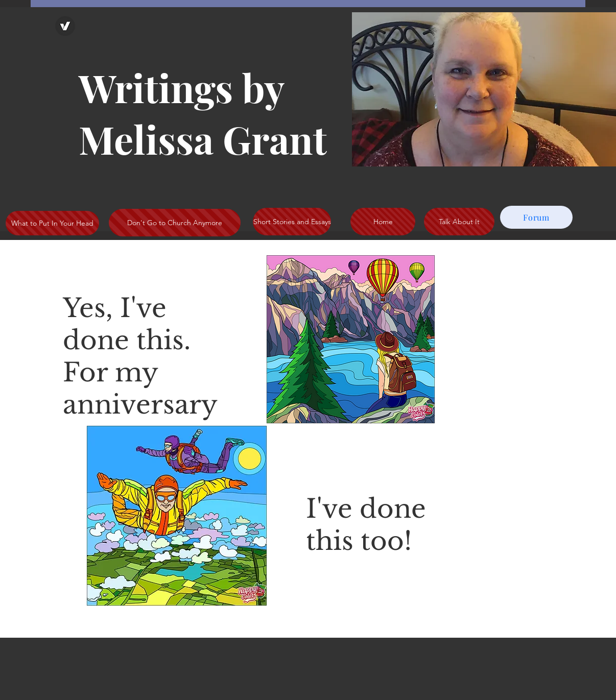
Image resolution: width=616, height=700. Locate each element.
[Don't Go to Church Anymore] (175, 223)
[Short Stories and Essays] (292, 222)
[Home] (383, 222)
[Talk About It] (459, 222)
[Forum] (536, 217)
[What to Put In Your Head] (52, 223)
